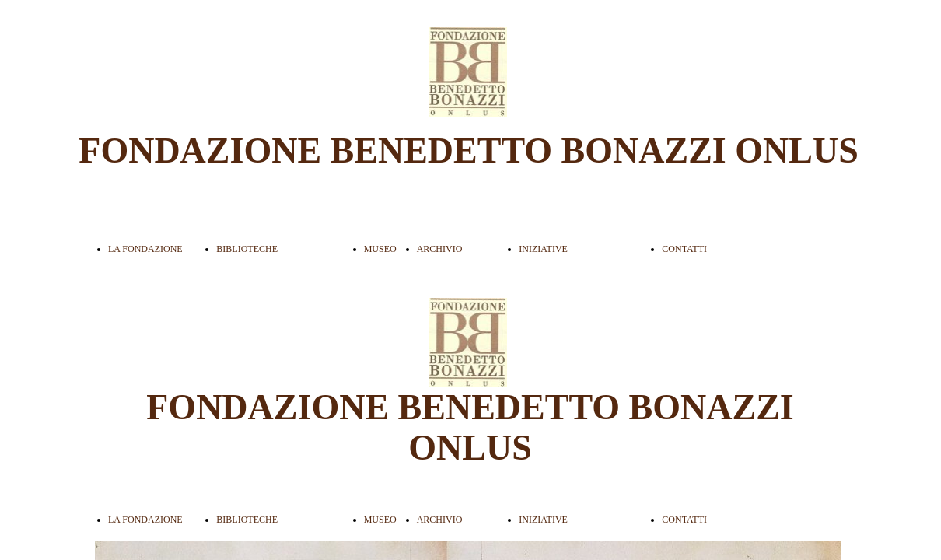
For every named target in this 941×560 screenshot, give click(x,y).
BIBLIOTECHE (247, 249)
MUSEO (380, 249)
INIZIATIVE (543, 249)
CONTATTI (684, 249)
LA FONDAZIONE (145, 249)
